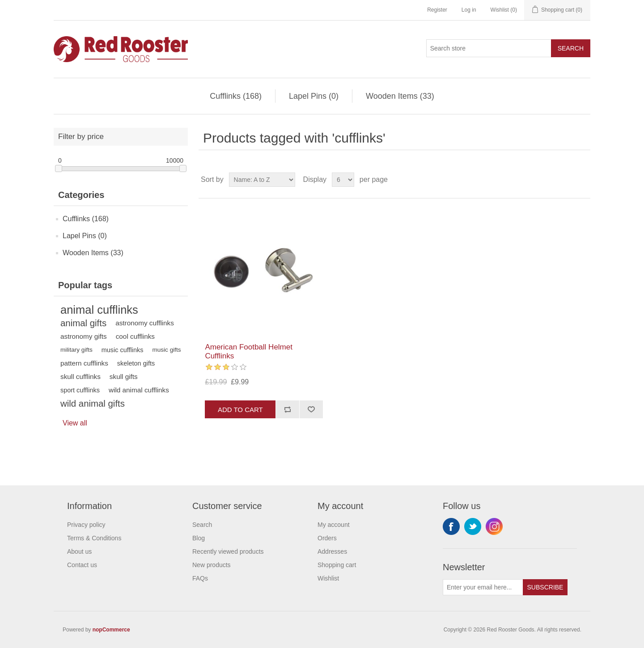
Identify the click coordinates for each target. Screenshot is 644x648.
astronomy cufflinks (145, 323)
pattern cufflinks (84, 363)
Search (571, 48)
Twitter (473, 526)
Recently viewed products (228, 551)
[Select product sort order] (262, 180)
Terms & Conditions (94, 538)
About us (79, 551)
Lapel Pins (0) (314, 96)
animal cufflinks (99, 310)
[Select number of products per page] (343, 180)
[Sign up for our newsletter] (483, 587)
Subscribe (545, 587)
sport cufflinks (80, 390)
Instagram (494, 526)
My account (334, 525)
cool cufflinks (135, 336)
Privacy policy (86, 525)
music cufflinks (123, 350)
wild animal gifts (93, 404)
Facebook (451, 526)
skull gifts (124, 377)
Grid (567, 180)
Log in (469, 10)
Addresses (332, 551)
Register (437, 10)
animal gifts (83, 323)
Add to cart (240, 410)
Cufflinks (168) (236, 96)
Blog (199, 538)
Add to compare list (287, 409)
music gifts (166, 350)
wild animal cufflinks (139, 390)
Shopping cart (337, 565)
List (583, 180)
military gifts (76, 350)
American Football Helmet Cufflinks (249, 351)
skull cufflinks (80, 377)
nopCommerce (111, 630)
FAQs (200, 578)
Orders (327, 538)
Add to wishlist (311, 409)
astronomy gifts (84, 336)
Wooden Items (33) (400, 96)
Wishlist (328, 578)
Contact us (82, 565)
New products (212, 565)
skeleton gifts (136, 363)
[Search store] (489, 48)
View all (75, 423)
